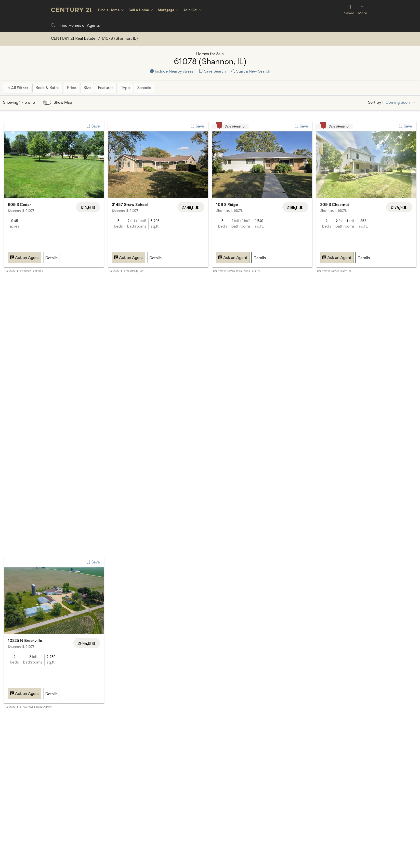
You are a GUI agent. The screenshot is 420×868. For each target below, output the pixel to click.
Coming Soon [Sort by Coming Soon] (398, 103)
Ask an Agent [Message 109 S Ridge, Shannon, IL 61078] (233, 258)
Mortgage (166, 10)
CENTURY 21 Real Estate (73, 39)
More (363, 10)
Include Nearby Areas (172, 72)
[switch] (47, 102)
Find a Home (109, 10)
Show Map (63, 103)
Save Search (212, 72)
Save (93, 127)
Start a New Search (251, 72)
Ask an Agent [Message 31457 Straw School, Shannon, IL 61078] (129, 258)
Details (52, 258)
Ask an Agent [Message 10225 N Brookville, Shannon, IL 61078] (25, 694)
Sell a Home (139, 10)
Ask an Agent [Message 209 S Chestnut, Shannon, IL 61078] (337, 258)
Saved (349, 10)
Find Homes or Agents (75, 26)
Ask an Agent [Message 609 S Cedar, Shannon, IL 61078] (25, 258)
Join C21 (190, 10)
